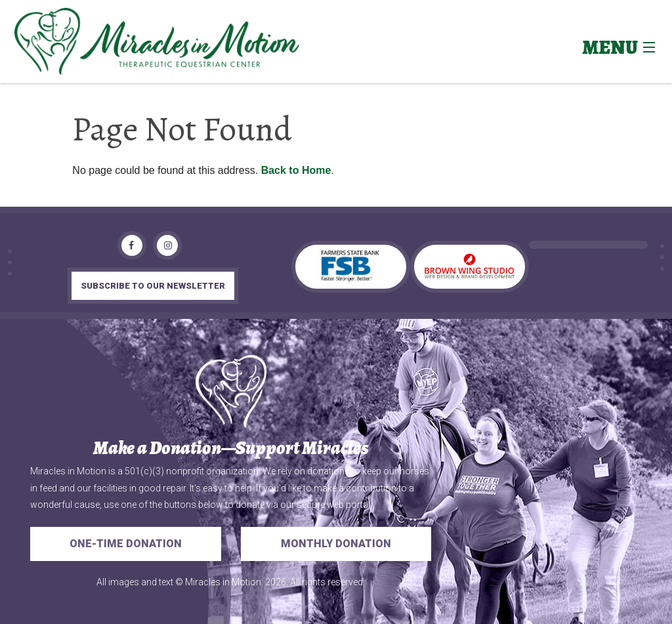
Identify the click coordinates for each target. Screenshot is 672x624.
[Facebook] (132, 245)
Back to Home (296, 170)
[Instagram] (167, 245)
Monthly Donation (336, 544)
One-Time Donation (126, 544)
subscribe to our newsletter (153, 286)
